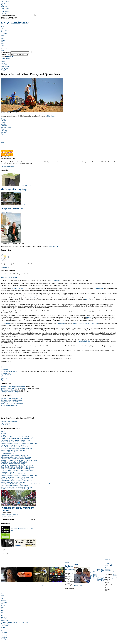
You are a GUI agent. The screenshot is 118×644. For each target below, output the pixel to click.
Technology (4, 34)
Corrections (4, 629)
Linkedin (3, 121)
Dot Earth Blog (5, 425)
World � (35, 564)
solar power (89, 317)
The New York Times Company (19, 622)
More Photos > (51, 116)
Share (2, 134)
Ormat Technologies (84, 341)
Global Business (5, 58)
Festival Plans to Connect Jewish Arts (95, 577)
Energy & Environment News (9, 422)
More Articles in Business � (9, 372)
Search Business (5, 53)
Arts (2, 42)
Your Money (4, 68)
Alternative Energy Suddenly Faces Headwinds (14, 388)
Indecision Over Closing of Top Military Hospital (39, 586)
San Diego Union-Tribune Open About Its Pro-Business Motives (19, 460)
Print (2, 129)
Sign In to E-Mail (6, 127)
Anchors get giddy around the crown (18, 509)
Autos (3, 50)
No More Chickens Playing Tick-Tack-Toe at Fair (103, 578)
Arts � (95, 571)
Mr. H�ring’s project (18, 288)
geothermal (31, 298)
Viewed (3, 435)
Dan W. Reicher (5, 324)
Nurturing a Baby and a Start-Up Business (13, 452)
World (3, 27)
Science (3, 35)
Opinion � (19, 564)
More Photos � (54, 247)
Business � (9, 57)
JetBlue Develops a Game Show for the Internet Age (16, 469)
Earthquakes (4, 402)
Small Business (5, 67)
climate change (61, 324)
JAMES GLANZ (8, 157)
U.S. (2, 29)
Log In (3, 3)
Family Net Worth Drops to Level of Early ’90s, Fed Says (17, 437)
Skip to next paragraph (7, 167)
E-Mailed (3, 432)
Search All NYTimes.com (8, 16)
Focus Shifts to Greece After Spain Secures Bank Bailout (17, 465)
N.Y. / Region (5, 30)
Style (2, 43)
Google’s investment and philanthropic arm (85, 324)
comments (4, 126)
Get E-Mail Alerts (17, 398)
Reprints (3, 132)
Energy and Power (6, 400)
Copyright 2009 (5, 622)
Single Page (4, 131)
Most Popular (5, 12)
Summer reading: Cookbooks (10, 515)
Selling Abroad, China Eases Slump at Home (13, 450)
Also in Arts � (7, 513)
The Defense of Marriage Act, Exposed (69, 568)
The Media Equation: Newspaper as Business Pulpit (15, 440)
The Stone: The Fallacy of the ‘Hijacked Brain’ (99, 577)
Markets (3, 60)
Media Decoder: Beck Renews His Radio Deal (14, 474)
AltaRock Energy (98, 288)
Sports (3, 39)
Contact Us (4, 636)
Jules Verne (57, 280)
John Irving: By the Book (92, 577)
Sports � (76, 564)
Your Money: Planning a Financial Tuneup (13, 445)
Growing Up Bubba (78, 586)
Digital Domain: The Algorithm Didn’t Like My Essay (16, 439)
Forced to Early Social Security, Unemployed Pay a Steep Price (19, 444)
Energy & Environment (15, 23)
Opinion (3, 40)
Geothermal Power (6, 398)
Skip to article (5, 2)
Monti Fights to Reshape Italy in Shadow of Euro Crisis (17, 449)
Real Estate (4, 48)
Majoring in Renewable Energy (10, 392)
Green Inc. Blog (5, 423)
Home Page (4, 7)
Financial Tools (5, 55)
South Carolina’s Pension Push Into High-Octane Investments (18, 442)
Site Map (3, 639)
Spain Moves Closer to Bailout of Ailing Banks (14, 462)
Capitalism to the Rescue (8, 390)
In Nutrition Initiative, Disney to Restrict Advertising (16, 457)
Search (3, 627)
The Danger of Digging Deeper (15, 189)
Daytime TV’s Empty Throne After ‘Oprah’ (13, 479)
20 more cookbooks (7, 516)
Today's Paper (5, 8)
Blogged (3, 434)
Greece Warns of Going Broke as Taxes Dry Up (14, 455)
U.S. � (114, 571)
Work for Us (4, 637)
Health (3, 37)
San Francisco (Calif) (7, 403)
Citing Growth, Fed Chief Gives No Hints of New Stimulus (18, 467)
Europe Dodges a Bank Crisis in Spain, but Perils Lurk (16, 447)
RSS (2, 631)
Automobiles (4, 619)
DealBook (4, 63)
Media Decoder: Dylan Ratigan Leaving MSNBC (15, 486)
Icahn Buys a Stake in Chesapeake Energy (13, 464)
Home (3, 594)
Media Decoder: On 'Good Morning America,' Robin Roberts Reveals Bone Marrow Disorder (27, 484)
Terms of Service (6, 626)
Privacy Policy (5, 624)
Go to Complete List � (8, 454)
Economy (4, 62)
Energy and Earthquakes (12, 209)
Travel (3, 45)
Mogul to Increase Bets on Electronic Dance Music (15, 459)
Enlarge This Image (6, 213)
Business (3, 32)
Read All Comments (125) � (9, 277)
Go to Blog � (5, 267)
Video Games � (52, 564)
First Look (4, 632)
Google (87, 300)
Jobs (2, 47)
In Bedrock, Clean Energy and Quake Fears (13, 387)
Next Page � (5, 370)
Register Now (5, 5)
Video (3, 10)
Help (2, 634)
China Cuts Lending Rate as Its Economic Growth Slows (17, 470)
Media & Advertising (7, 65)
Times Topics (5, 13)
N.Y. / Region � (103, 571)
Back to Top (4, 621)
